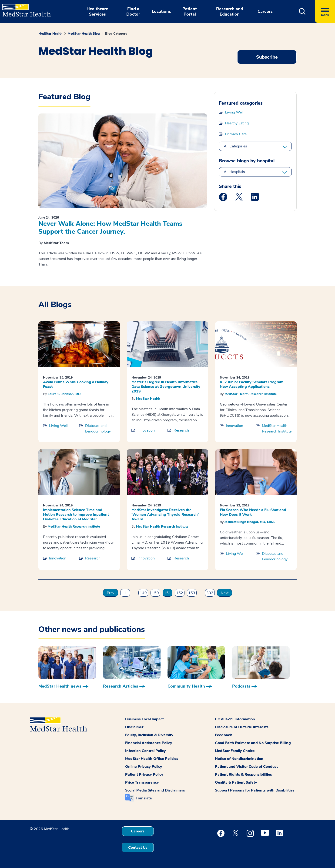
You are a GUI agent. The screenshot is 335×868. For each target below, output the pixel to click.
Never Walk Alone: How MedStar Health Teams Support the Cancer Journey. (110, 228)
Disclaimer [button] (134, 727)
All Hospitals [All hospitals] (234, 172)
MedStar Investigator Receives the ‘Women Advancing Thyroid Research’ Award (165, 515)
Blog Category (116, 34)
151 (167, 593)
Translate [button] (144, 798)
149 (143, 593)
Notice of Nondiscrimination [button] (239, 759)
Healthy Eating (237, 123)
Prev (111, 593)
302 (210, 593)
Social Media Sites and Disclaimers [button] (155, 790)
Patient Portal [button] (190, 12)
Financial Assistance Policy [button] (149, 743)
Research (181, 430)
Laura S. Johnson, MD (64, 394)
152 (180, 593)
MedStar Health (50, 34)
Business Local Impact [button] (144, 719)
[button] (302, 12)
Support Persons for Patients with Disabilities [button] (255, 790)
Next (225, 593)
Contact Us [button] (138, 848)
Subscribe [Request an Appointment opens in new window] (267, 57)
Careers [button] (265, 11)
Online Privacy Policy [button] (144, 767)
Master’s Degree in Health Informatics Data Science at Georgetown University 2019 (166, 387)
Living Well (234, 112)
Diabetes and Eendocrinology (98, 429)
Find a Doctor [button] (133, 12)
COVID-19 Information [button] (235, 719)
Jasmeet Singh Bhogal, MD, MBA (250, 522)
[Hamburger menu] (325, 12)
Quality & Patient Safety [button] (236, 782)
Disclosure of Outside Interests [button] (242, 727)
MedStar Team (56, 243)
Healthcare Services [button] (97, 12)
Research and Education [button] (230, 12)
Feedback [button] (223, 735)
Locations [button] (161, 11)
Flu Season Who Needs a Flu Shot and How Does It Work (253, 512)
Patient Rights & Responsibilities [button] (243, 775)
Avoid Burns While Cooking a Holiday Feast (76, 384)
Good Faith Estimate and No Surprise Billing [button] (253, 743)
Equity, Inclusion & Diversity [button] (149, 735)
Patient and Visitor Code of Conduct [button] (246, 767)
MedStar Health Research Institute (251, 394)
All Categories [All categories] (235, 146)
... (134, 593)
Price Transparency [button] (142, 782)
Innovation (146, 430)
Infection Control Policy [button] (146, 751)
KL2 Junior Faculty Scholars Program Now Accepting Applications (252, 384)
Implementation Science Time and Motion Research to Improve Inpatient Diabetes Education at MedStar (76, 515)
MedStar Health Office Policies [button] (152, 759)
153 (192, 593)
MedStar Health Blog (84, 34)
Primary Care (236, 134)
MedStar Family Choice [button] (235, 751)
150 (155, 593)
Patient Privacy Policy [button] (144, 775)
